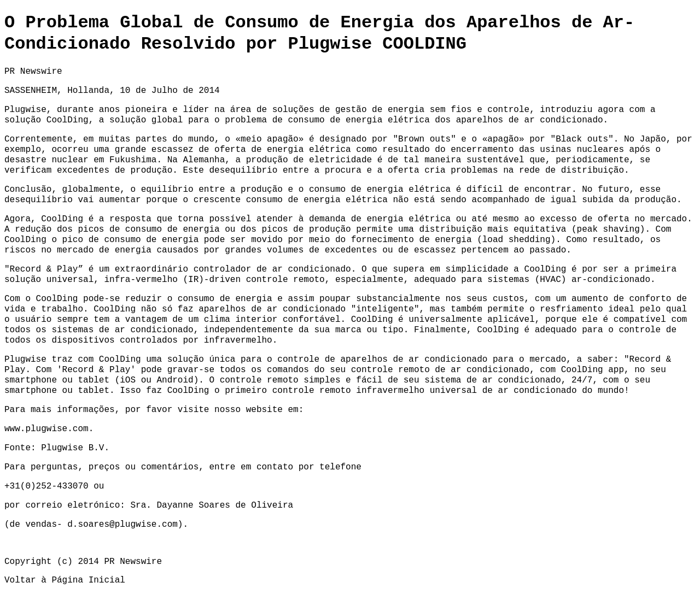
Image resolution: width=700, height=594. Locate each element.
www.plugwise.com (46, 429)
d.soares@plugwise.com (122, 525)
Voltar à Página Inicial (65, 580)
